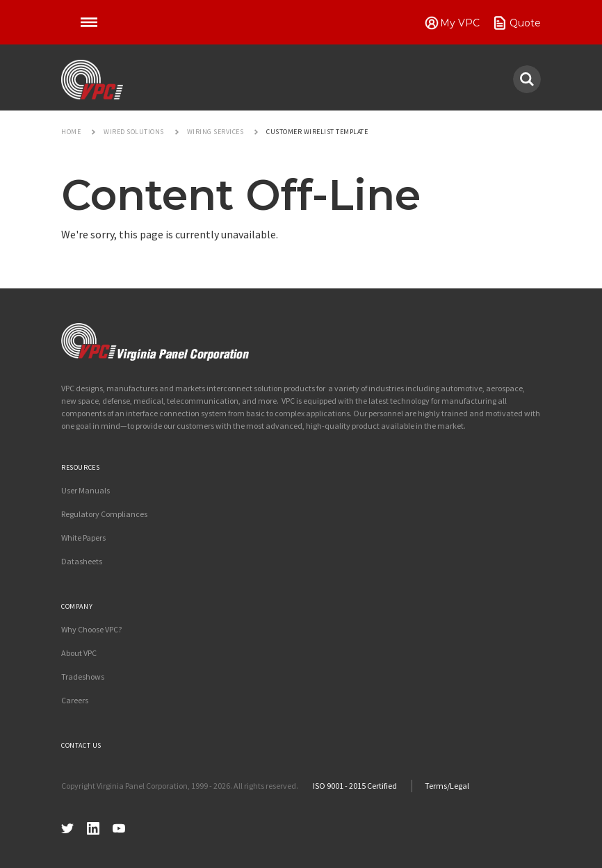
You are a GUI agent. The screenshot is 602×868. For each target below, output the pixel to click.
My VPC (460, 23)
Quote (525, 23)
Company (77, 606)
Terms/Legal (447, 786)
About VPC (79, 653)
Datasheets (82, 561)
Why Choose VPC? (91, 629)
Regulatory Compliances (104, 514)
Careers (75, 700)
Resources (80, 467)
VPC (92, 80)
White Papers (83, 538)
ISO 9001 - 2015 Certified (355, 786)
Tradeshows (83, 677)
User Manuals (86, 490)
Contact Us (81, 745)
